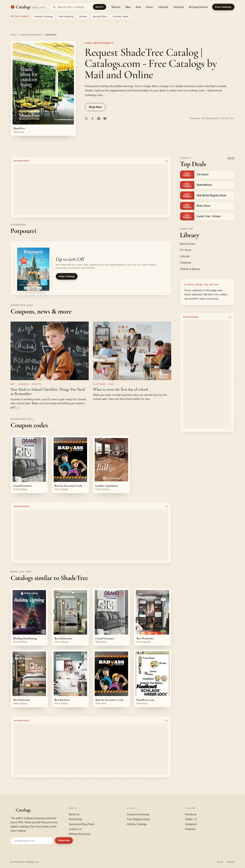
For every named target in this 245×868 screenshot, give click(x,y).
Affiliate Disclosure (80, 834)
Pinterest (190, 829)
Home (150, 7)
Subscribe (64, 840)
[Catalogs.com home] (28, 7)
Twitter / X (191, 819)
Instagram (191, 824)
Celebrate (186, 263)
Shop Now (95, 107)
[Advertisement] (91, 189)
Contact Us (75, 829)
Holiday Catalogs (43, 16)
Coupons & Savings (138, 814)
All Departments (198, 7)
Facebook (191, 814)
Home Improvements (31, 35)
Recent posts (187, 244)
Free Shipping (66, 16)
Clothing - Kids (104, 384)
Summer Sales (120, 16)
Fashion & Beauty (190, 269)
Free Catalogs (223, 7)
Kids (138, 7)
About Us (74, 814)
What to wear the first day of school (121, 389)
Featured (178, 7)
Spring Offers (100, 16)
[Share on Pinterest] (99, 119)
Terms (220, 862)
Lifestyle (163, 7)
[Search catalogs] (78, 7)
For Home (186, 250)
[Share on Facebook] (93, 119)
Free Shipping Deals (138, 819)
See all (231, 158)
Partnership (75, 819)
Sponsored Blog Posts (81, 824)
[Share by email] (105, 119)
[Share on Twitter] (86, 119)
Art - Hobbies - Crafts (26, 384)
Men (128, 7)
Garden (83, 16)
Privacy (231, 862)
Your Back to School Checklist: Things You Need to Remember (48, 392)
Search (99, 7)
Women (116, 7)
